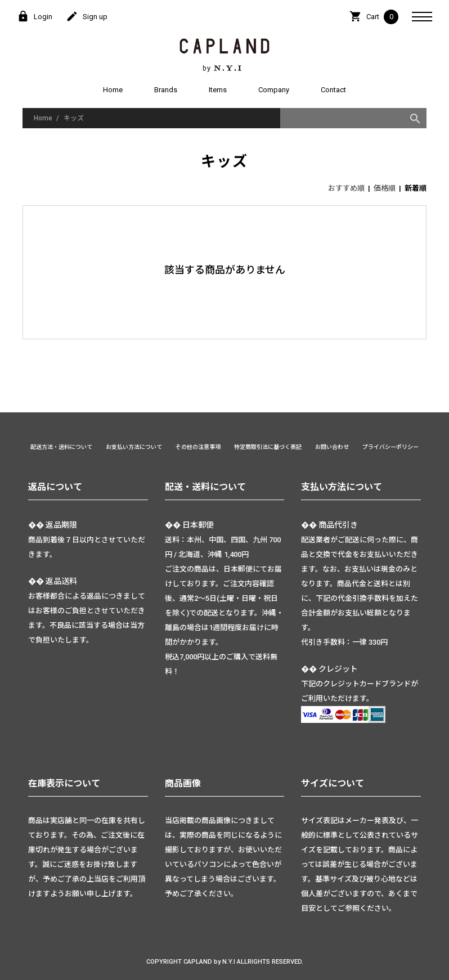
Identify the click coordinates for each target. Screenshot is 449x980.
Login (35, 17)
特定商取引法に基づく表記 (268, 447)
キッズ (74, 118)
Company (274, 90)
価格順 (385, 188)
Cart (374, 17)
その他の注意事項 (198, 447)
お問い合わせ (332, 447)
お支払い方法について (134, 447)
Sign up (87, 17)
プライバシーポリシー (390, 447)
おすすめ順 (346, 188)
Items (218, 90)
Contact (333, 90)
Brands (166, 90)
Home (113, 90)
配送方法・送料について (61, 447)
